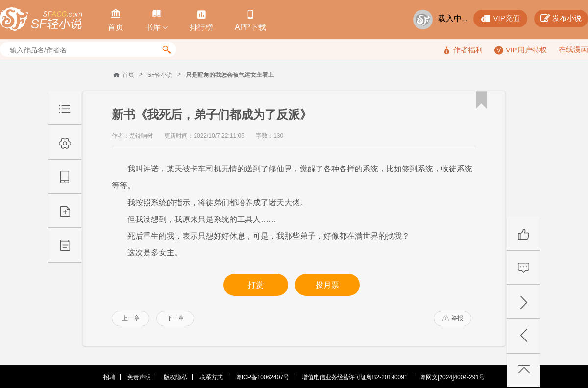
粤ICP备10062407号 (262, 377)
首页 (128, 75)
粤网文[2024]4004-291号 (452, 377)
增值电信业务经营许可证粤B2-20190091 (355, 377)
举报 (453, 318)
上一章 (131, 318)
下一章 (175, 318)
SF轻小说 (160, 75)
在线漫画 (573, 49)
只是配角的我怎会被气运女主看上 (230, 75)
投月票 (327, 285)
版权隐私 (175, 377)
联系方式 (211, 377)
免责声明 (139, 377)
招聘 (109, 377)
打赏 (256, 285)
